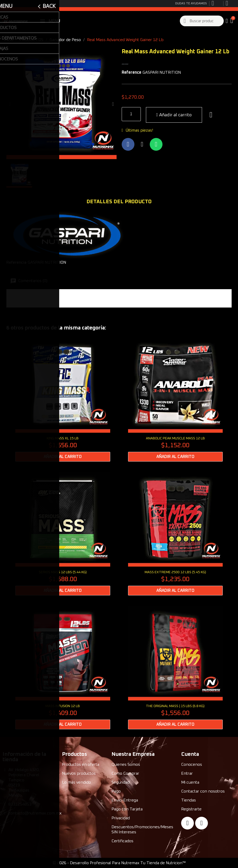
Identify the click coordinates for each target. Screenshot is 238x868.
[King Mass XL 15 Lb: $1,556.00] (63, 400)
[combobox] (202, 21)
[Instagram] (202, 823)
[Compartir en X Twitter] (142, 144)
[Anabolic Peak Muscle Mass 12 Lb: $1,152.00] (176, 400)
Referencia (16, 262)
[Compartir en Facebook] (128, 144)
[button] (232, 21)
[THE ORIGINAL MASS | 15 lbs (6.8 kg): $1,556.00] (176, 667)
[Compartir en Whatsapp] (156, 144)
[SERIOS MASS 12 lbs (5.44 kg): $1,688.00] (63, 534)
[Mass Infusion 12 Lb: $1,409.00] (63, 667)
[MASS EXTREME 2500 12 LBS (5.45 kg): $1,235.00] (176, 534)
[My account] (227, 21)
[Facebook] (187, 823)
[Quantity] (131, 114)
